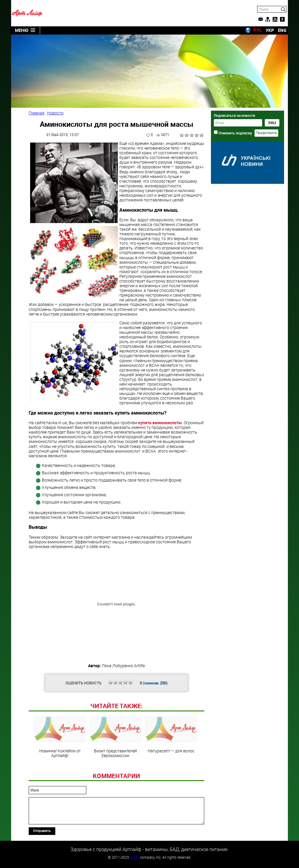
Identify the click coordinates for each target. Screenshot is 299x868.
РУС (258, 30)
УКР (270, 30)
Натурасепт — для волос (171, 735)
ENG (282, 30)
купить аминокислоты (160, 423)
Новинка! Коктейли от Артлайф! (60, 737)
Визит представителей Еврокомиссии (116, 737)
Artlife (135, 857)
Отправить (42, 831)
